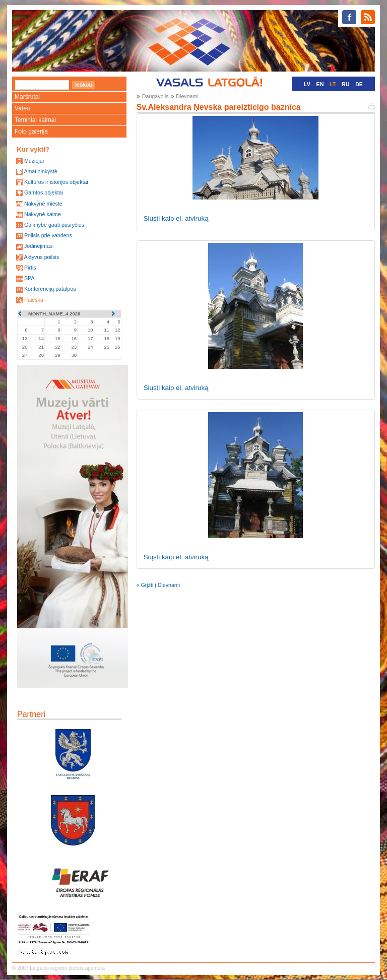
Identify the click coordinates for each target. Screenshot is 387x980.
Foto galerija (31, 132)
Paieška (34, 300)
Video (22, 108)
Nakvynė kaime (43, 214)
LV (307, 84)
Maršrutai (27, 97)
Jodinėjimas (38, 246)
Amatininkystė (40, 171)
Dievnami (187, 96)
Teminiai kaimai (35, 120)
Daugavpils (155, 96)
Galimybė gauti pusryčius (54, 225)
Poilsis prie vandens (48, 235)
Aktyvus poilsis (41, 257)
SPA (29, 278)
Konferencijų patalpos (50, 289)
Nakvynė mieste (43, 204)
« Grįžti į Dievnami (158, 585)
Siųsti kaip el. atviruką (176, 218)
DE (359, 84)
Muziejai (34, 161)
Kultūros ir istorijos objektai (56, 182)
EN (320, 84)
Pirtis (30, 268)
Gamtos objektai (44, 192)
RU (345, 84)
